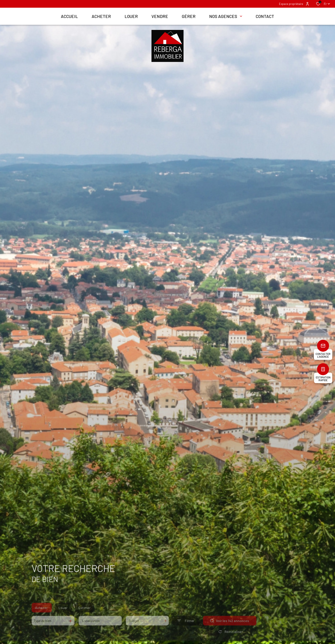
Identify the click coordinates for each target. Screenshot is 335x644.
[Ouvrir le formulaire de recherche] (186, 626)
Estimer (84, 613)
